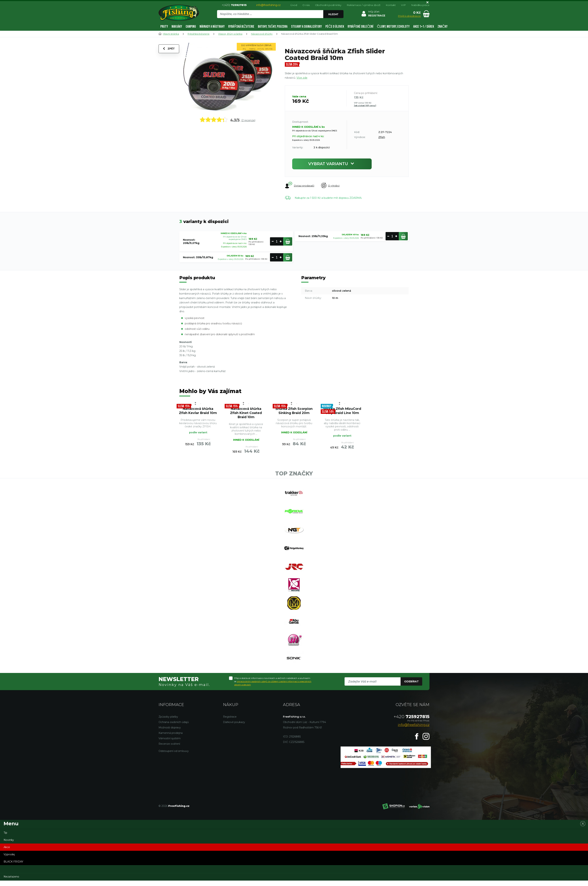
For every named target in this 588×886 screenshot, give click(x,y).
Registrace (230, 722)
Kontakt (391, 5)
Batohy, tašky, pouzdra (273, 27)
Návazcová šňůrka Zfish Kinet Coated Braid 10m (246, 413)
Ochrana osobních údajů (174, 728)
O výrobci (331, 186)
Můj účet (374, 12)
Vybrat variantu (332, 164)
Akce (7, 853)
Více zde (302, 78)
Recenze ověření (169, 749)
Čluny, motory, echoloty (393, 27)
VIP (403, 5)
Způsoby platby (168, 722)
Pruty (164, 27)
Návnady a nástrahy (212, 27)
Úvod (294, 5)
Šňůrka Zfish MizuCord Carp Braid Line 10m (342, 413)
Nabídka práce (420, 5)
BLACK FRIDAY (13, 867)
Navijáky (177, 27)
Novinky (9, 845)
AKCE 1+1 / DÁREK (424, 27)
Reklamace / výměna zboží (364, 5)
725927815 (412, 722)
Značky (443, 27)
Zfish (382, 137)
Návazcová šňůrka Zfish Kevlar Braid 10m (198, 411)
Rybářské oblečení (360, 27)
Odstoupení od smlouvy (174, 756)
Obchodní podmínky (328, 5)
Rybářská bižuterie (241, 27)
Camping (191, 27)
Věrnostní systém (170, 744)
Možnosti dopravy (170, 733)
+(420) (234, 5)
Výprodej (9, 860)
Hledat (333, 14)
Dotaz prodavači (300, 185)
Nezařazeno (11, 882)
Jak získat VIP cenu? (365, 106)
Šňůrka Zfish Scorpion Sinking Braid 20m (294, 411)
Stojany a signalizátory (306, 27)
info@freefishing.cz (268, 5)
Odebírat (411, 687)
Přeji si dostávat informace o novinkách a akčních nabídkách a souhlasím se (273, 687)
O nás (306, 5)
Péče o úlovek (335, 27)
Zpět (169, 49)
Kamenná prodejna (171, 738)
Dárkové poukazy (234, 728)
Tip (5, 838)
